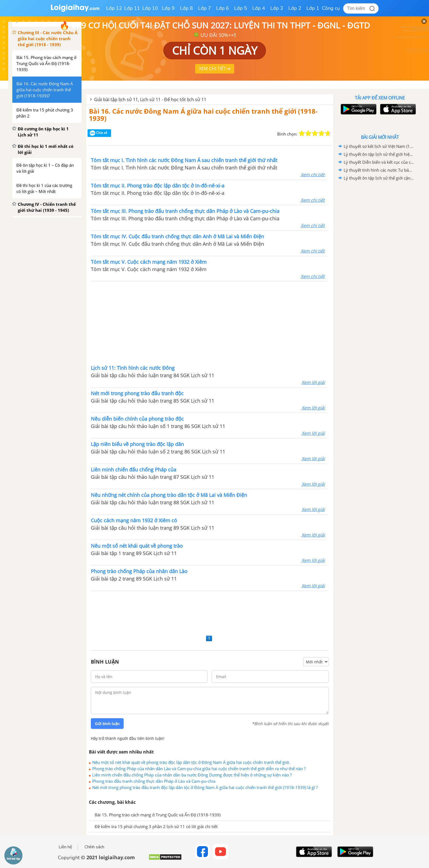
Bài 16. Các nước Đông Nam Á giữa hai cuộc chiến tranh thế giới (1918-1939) (203, 115)
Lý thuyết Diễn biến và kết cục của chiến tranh (379, 162)
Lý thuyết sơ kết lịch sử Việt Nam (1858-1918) (379, 146)
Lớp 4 (259, 8)
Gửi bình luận (107, 724)
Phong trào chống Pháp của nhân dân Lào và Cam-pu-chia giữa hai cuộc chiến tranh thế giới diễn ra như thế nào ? (199, 769)
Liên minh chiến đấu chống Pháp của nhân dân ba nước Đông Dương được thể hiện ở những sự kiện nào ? (192, 775)
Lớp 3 (277, 8)
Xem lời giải (313, 382)
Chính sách (94, 847)
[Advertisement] (209, 322)
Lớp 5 (241, 8)
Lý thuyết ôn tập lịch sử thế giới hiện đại (379, 154)
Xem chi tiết (313, 175)
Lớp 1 (313, 8)
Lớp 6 (223, 8)
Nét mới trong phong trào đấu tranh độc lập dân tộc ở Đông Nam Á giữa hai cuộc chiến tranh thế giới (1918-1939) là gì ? (205, 787)
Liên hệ (65, 847)
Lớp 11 (132, 8)
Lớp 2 (295, 8)
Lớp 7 (205, 8)
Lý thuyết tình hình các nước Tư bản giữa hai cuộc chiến (379, 170)
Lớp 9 (168, 8)
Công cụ (331, 8)
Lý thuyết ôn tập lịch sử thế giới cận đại (379, 178)
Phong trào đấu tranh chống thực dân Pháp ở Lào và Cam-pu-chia (154, 781)
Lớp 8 (186, 8)
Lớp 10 (150, 8)
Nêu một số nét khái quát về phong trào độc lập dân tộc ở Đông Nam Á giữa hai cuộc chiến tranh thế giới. (191, 762)
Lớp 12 (114, 8)
